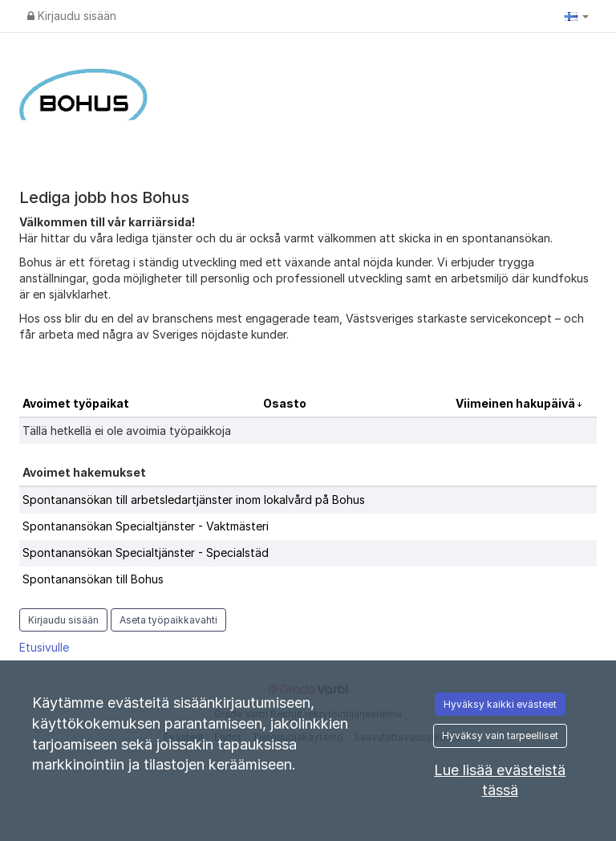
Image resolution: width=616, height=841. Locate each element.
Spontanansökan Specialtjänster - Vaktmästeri (146, 526)
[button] (577, 16)
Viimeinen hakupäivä (517, 403)
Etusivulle (44, 647)
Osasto (285, 403)
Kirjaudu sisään (72, 16)
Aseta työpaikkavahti (168, 620)
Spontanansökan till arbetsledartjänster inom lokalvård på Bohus (194, 500)
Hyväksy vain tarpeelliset (500, 735)
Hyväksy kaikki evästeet (500, 704)
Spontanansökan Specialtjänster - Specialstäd (146, 553)
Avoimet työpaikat (76, 403)
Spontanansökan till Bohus (93, 579)
